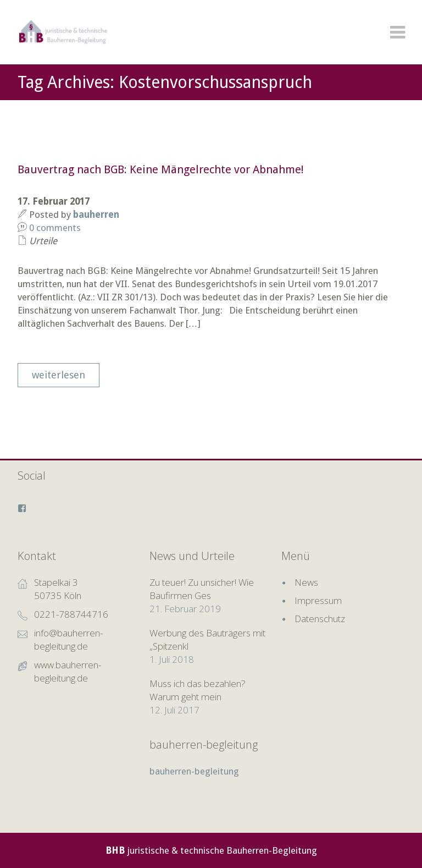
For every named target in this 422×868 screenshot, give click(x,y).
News (306, 582)
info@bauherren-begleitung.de (68, 639)
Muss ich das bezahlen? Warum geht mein (198, 690)
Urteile (43, 241)
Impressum (318, 600)
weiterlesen (59, 375)
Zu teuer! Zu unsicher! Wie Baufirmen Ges (202, 589)
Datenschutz (320, 619)
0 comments (55, 228)
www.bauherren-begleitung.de (68, 671)
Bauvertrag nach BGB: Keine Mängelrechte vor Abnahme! (161, 169)
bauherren (96, 215)
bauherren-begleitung (204, 745)
